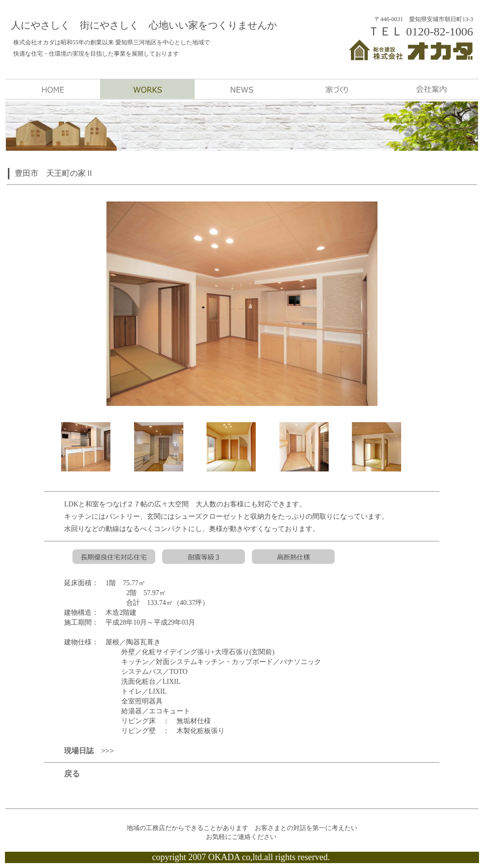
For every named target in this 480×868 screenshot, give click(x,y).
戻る (72, 774)
